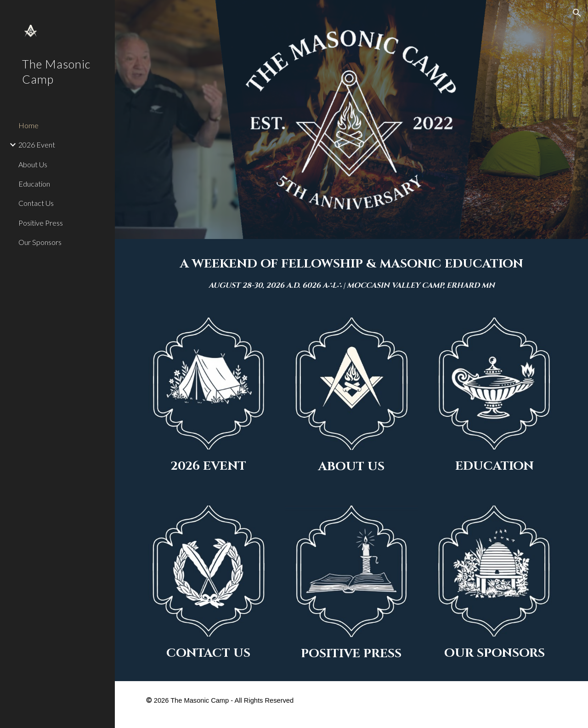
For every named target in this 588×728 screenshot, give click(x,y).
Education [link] (34, 184)
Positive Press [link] (41, 223)
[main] (352, 273)
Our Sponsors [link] (40, 242)
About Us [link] (33, 164)
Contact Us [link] (36, 203)
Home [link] (28, 125)
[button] (577, 13)
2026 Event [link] (37, 145)
